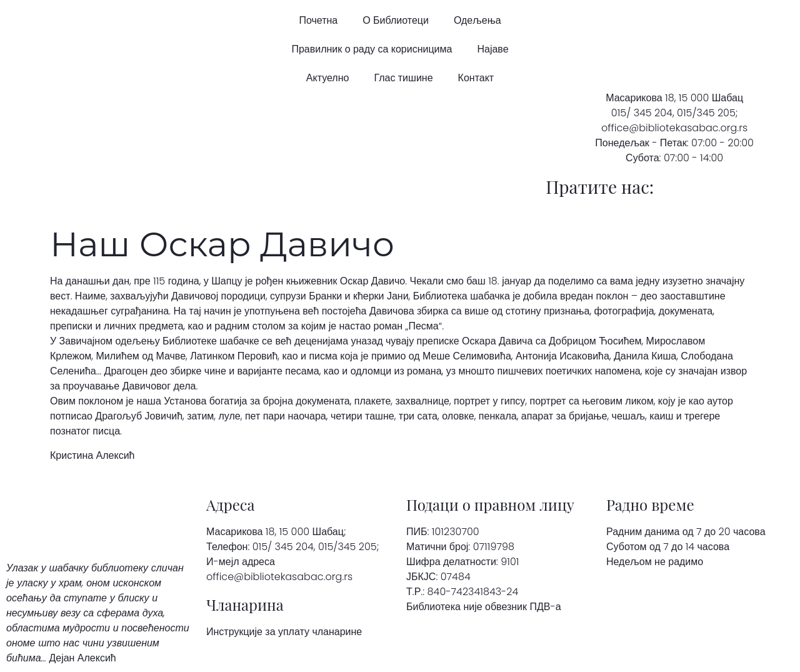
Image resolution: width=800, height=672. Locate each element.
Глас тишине (403, 78)
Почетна (318, 20)
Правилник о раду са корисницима (372, 49)
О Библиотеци (396, 20)
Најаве (492, 49)
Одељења (477, 20)
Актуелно (328, 78)
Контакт (476, 78)
